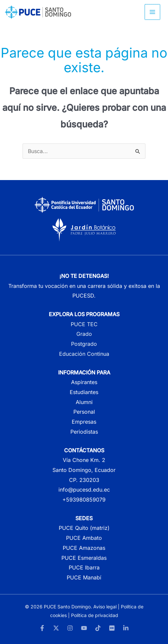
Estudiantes (84, 392)
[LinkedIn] (126, 628)
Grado (84, 334)
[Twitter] (56, 628)
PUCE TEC (84, 324)
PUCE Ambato (84, 538)
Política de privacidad (95, 615)
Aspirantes (84, 382)
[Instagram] (70, 628)
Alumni (84, 402)
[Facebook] (42, 628)
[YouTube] (84, 628)
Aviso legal (105, 607)
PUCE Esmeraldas (84, 558)
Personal (84, 412)
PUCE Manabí (84, 577)
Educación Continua (84, 354)
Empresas (84, 422)
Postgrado (84, 344)
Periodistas (84, 432)
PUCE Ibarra (84, 567)
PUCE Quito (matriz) (84, 528)
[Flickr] (112, 628)
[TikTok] (98, 628)
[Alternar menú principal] (153, 12)
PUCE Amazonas (84, 548)
